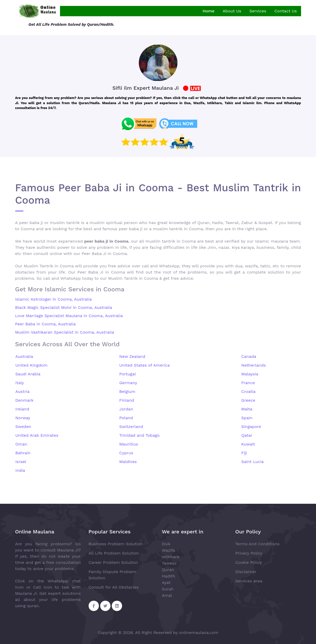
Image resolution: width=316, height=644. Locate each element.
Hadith (169, 576)
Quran (168, 570)
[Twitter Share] (105, 606)
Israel (21, 462)
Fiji (244, 453)
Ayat (166, 583)
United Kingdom (32, 365)
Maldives (128, 462)
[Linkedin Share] (117, 606)
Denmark (25, 400)
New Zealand (132, 356)
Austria (23, 391)
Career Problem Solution (113, 562)
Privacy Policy (249, 553)
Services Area (249, 581)
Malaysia (250, 374)
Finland (127, 400)
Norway (23, 418)
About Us (232, 11)
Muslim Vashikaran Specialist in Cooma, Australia (65, 332)
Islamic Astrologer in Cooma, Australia (54, 299)
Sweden (23, 427)
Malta (247, 409)
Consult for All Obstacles (114, 587)
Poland (126, 418)
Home (209, 11)
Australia (24, 356)
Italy (20, 383)
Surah (168, 589)
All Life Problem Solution (114, 553)
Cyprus (126, 453)
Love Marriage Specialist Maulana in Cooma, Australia (69, 316)
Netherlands (254, 365)
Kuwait (248, 444)
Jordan (126, 409)
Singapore (251, 427)
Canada (249, 356)
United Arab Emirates (37, 435)
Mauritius (129, 444)
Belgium (127, 391)
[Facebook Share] (94, 606)
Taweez (169, 563)
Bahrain (23, 453)
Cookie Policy (249, 562)
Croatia (249, 391)
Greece (248, 400)
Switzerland (131, 427)
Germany (128, 383)
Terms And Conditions (258, 544)
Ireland (22, 409)
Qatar (247, 435)
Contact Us (286, 11)
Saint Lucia (253, 462)
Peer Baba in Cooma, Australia (46, 324)
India (20, 470)
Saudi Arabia (28, 374)
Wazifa (169, 550)
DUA (166, 544)
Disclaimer (246, 572)
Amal (167, 595)
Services (258, 11)
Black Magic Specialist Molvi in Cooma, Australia (64, 307)
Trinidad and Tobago (139, 435)
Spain (247, 418)
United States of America (144, 365)
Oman (21, 444)
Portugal (127, 374)
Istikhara (171, 557)
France (248, 383)
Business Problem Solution (116, 544)
